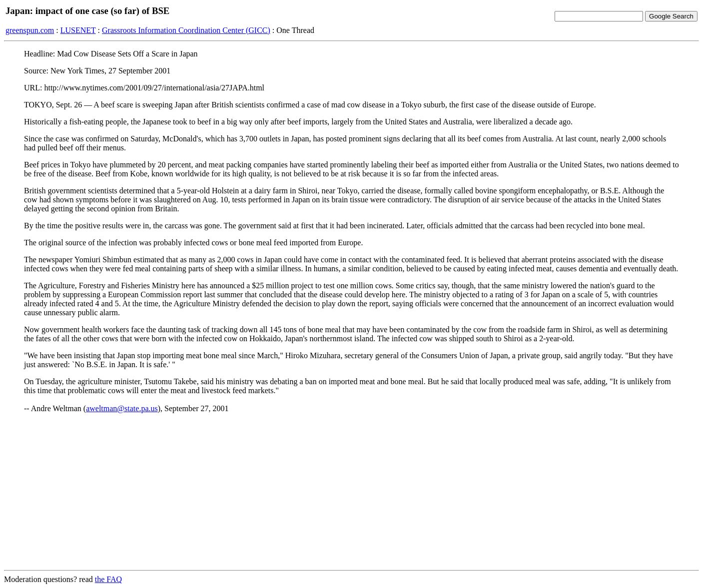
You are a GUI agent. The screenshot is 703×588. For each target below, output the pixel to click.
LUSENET (78, 30)
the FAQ (108, 579)
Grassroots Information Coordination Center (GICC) (186, 30)
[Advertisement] (352, 492)
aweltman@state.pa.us (122, 408)
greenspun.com (30, 30)
